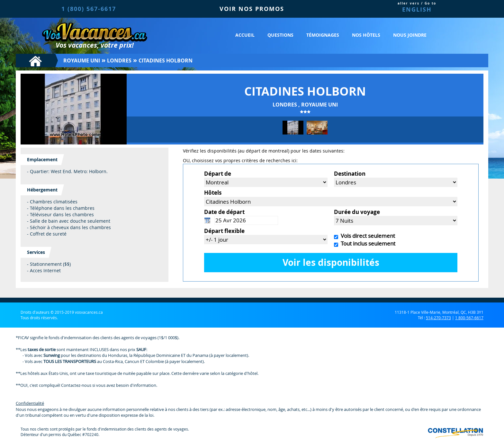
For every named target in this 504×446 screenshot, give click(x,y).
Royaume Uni (82, 60)
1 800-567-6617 (469, 318)
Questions (280, 35)
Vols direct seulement (367, 236)
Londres (119, 60)
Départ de (218, 174)
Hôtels (213, 193)
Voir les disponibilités (331, 262)
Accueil (245, 35)
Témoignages (323, 35)
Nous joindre (410, 35)
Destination (350, 174)
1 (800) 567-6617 (89, 9)
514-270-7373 (438, 318)
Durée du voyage (357, 212)
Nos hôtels (366, 35)
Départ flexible (224, 231)
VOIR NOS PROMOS (252, 9)
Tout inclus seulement (367, 243)
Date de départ (224, 212)
